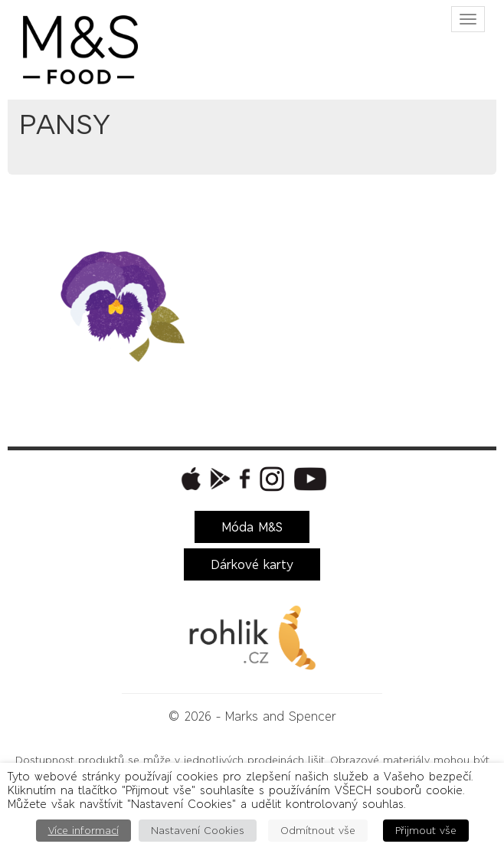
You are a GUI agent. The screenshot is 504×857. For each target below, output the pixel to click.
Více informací (83, 831)
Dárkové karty (252, 564)
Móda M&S (252, 527)
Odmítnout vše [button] (318, 831)
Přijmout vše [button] (426, 831)
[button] (189, 479)
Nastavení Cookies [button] (198, 831)
